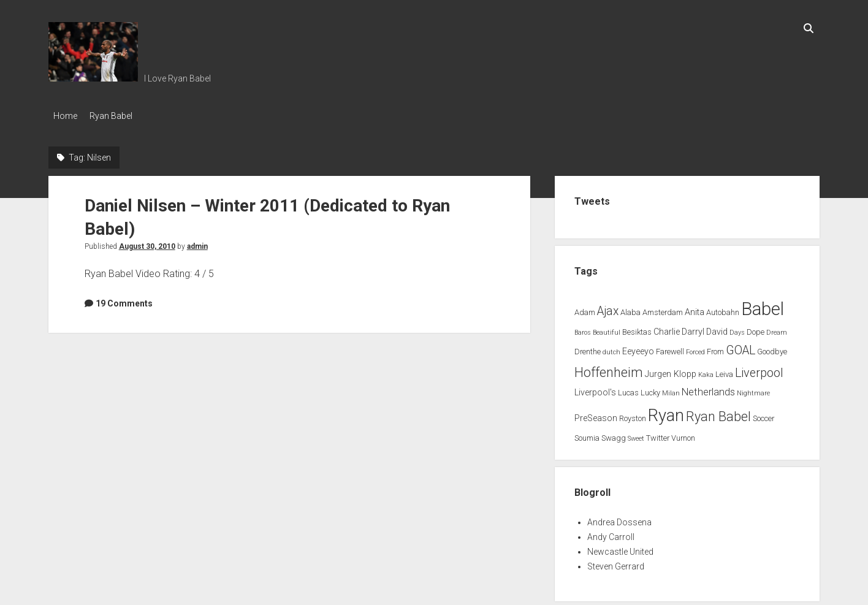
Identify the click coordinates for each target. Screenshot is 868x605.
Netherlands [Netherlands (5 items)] (708, 389)
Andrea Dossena (619, 519)
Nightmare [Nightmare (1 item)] (753, 390)
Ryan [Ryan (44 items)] (666, 412)
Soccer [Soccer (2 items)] (763, 415)
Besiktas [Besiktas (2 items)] (637, 329)
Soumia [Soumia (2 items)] (587, 434)
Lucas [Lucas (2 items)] (628, 390)
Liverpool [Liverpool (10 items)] (759, 369)
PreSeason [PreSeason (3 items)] (596, 415)
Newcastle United (620, 548)
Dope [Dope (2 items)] (756, 329)
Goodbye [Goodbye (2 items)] (772, 348)
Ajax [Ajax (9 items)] (608, 307)
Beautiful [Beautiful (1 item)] (607, 329)
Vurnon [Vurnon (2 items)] (683, 434)
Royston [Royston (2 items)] (633, 415)
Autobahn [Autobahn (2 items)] (723, 309)
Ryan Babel (117, 116)
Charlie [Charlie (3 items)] (667, 329)
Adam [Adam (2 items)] (585, 309)
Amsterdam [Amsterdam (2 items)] (663, 309)
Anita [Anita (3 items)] (695, 309)
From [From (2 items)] (715, 348)
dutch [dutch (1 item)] (611, 348)
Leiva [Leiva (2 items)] (724, 371)
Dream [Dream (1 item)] (777, 329)
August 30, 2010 (147, 243)
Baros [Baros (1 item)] (583, 329)
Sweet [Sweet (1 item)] (636, 435)
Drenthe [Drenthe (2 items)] (588, 348)
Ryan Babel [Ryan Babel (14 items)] (718, 413)
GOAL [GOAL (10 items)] (740, 347)
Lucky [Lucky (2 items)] (650, 390)
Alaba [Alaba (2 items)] (630, 309)
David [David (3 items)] (717, 329)
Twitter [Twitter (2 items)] (658, 434)
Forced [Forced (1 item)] (695, 348)
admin (197, 243)
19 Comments (124, 300)
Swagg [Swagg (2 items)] (614, 434)
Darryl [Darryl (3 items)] (693, 329)
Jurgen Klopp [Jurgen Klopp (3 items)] (671, 371)
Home (65, 116)
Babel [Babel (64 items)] (763, 305)
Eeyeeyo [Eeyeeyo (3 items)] (638, 348)
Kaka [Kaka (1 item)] (706, 371)
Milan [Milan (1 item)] (671, 390)
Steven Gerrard (616, 563)
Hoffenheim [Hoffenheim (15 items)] (609, 369)
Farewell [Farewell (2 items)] (670, 348)
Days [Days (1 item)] (737, 329)
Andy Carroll (611, 533)
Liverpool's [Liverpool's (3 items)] (595, 390)
